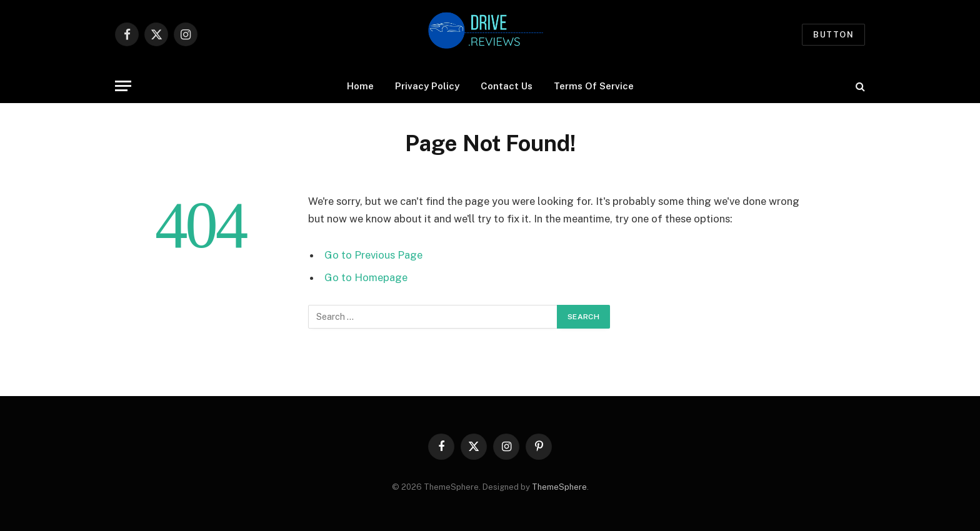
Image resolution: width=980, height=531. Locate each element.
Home (360, 86)
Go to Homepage (366, 277)
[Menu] (123, 86)
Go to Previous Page (373, 255)
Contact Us (507, 86)
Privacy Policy (427, 86)
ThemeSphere (559, 487)
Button (833, 35)
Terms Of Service (594, 86)
